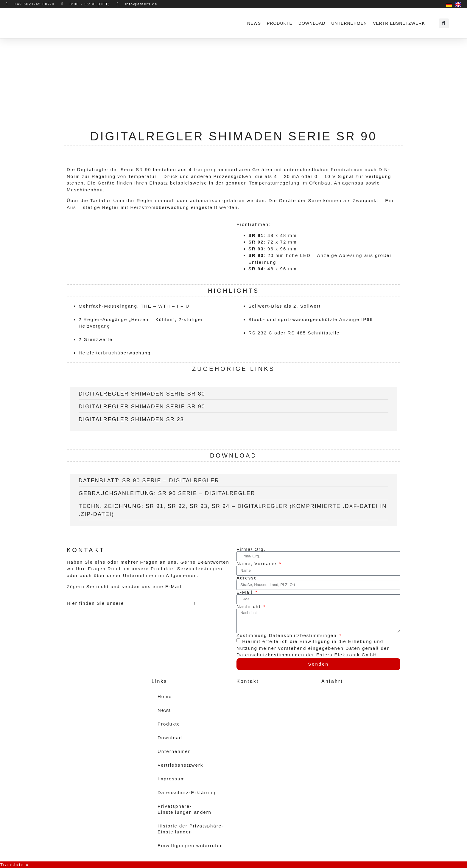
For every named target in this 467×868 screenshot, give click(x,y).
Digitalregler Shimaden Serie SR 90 (142, 407)
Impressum (171, 779)
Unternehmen (349, 23)
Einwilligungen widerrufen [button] (190, 845)
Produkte (280, 23)
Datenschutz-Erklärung (187, 792)
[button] (444, 23)
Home (165, 696)
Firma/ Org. (251, 549)
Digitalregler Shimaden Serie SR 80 (142, 394)
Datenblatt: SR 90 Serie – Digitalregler (149, 480)
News (254, 23)
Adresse (247, 578)
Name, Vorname (257, 564)
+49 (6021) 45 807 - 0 (268, 720)
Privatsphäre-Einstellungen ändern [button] (185, 809)
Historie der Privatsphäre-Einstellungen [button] (191, 829)
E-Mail (246, 592)
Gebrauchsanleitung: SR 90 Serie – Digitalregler (167, 493)
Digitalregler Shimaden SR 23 (131, 419)
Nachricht (250, 606)
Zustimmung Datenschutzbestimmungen (288, 635)
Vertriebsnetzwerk (399, 23)
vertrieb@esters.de (265, 733)
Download (312, 23)
